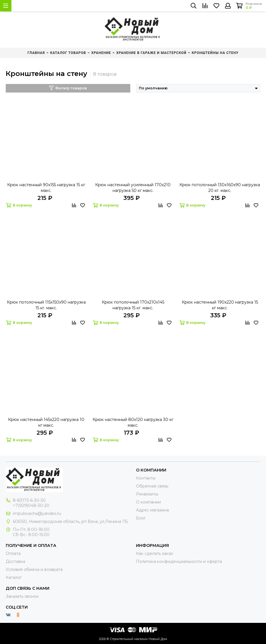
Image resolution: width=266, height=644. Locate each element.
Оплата (13, 553)
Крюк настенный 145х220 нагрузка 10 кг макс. (46, 422)
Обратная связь (152, 486)
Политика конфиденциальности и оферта (179, 561)
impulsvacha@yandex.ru (37, 513)
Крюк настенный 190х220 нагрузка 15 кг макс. (220, 305)
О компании (148, 502)
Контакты (146, 478)
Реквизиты (147, 494)
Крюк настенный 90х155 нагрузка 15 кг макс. (46, 188)
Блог (141, 518)
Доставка (15, 561)
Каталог (14, 577)
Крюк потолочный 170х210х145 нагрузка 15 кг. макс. (133, 305)
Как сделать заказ (154, 553)
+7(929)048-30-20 (31, 505)
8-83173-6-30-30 (29, 500)
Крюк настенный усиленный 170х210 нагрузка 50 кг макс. (133, 188)
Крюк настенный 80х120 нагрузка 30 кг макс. (133, 422)
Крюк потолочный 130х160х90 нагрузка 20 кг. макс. (220, 188)
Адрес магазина (152, 510)
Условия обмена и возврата (34, 569)
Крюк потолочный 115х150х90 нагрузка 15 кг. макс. (46, 305)
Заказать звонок (22, 596)
